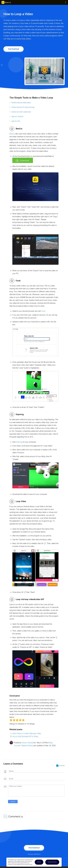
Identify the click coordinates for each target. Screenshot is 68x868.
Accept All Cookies (52, 862)
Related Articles (27, 745)
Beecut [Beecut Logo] (8, 2)
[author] (36, 771)
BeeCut (12, 134)
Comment (60, 766)
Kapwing (19, 442)
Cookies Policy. (29, 864)
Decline (39, 862)
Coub (43, 311)
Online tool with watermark (21, 112)
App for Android (17, 116)
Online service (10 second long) (23, 107)
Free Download (14, 49)
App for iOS (16, 121)
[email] (36, 779)
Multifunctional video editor (21, 103)
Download (25, 161)
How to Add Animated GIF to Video (25, 736)
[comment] (36, 791)
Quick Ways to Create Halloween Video (27, 733)
